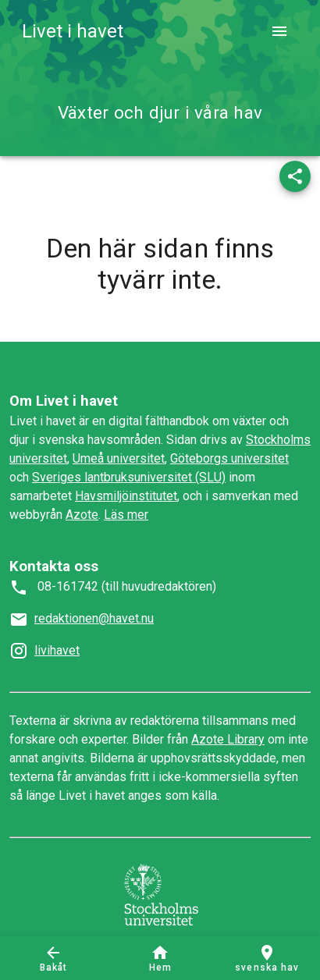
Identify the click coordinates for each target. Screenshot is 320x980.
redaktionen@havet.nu (94, 618)
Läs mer (126, 515)
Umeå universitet (119, 458)
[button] (295, 176)
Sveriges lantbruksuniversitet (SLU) (129, 477)
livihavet (57, 650)
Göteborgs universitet (229, 458)
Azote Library (228, 739)
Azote (82, 515)
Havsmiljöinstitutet (126, 496)
